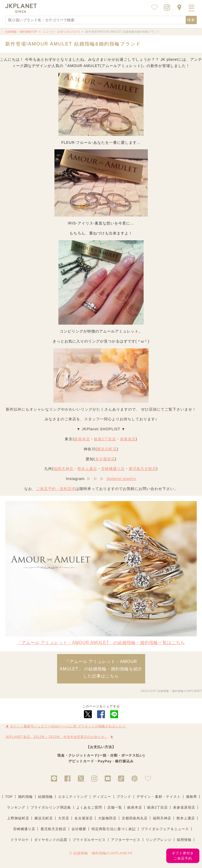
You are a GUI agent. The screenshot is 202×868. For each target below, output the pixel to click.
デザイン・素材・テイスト (159, 797)
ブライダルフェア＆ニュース (165, 829)
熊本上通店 (87, 469)
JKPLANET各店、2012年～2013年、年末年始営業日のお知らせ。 (57, 737)
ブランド (124, 797)
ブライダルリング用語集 (51, 807)
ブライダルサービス (89, 840)
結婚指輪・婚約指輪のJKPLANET (180, 691)
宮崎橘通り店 (113, 469)
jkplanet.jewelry (122, 479)
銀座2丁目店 (105, 439)
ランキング (16, 807)
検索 (191, 20)
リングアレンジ (159, 840)
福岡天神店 (64, 469)
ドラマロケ (20, 840)
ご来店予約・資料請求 (56, 489)
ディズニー (102, 797)
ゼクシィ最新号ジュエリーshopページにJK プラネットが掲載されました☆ (68, 726)
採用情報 (184, 840)
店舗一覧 (115, 807)
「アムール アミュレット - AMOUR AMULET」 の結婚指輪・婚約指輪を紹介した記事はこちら (101, 669)
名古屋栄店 (105, 459)
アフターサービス (126, 840)
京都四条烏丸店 (135, 818)
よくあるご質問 (89, 807)
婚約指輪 (26, 797)
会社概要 (79, 829)
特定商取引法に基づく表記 (114, 829)
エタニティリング (73, 797)
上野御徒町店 (18, 818)
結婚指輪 (46, 797)
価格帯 (191, 797)
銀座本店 (82, 439)
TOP (9, 797)
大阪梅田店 (107, 818)
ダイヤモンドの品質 (51, 840)
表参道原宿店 (184, 807)
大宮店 (64, 818)
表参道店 (128, 439)
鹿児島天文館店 (142, 469)
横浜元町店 (107, 449)
